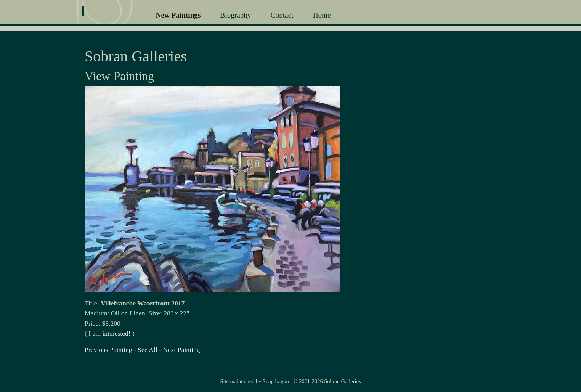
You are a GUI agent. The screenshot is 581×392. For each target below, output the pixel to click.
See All (147, 350)
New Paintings (178, 15)
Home (322, 15)
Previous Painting (108, 350)
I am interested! (109, 333)
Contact (282, 15)
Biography (236, 15)
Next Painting (181, 350)
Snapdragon (276, 381)
